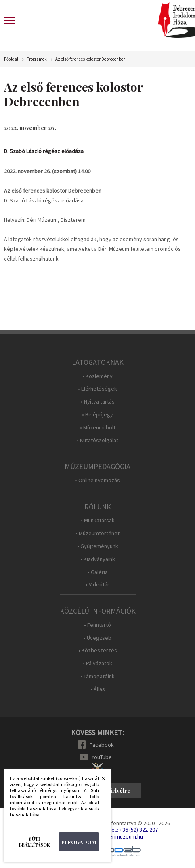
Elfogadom (79, 842)
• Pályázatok (97, 663)
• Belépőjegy (97, 415)
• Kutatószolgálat (97, 440)
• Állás (98, 689)
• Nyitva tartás (98, 402)
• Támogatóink (97, 676)
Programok (37, 59)
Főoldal (11, 59)
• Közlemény (97, 376)
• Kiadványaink (98, 559)
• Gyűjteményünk (98, 546)
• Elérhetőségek (97, 389)
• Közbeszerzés (98, 650)
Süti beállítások (35, 842)
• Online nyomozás (97, 480)
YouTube (102, 757)
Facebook (102, 745)
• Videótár (97, 585)
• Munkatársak (98, 520)
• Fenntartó (97, 625)
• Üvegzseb (97, 638)
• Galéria (98, 572)
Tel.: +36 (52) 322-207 (133, 830)
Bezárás (99, 781)
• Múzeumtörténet (97, 533)
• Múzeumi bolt (98, 428)
